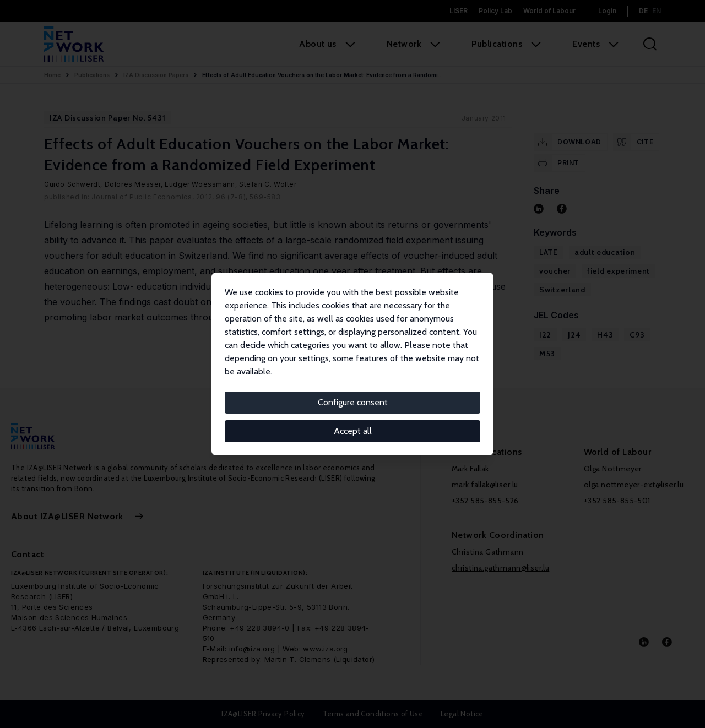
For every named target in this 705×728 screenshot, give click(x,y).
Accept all (353, 431)
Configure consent (353, 402)
